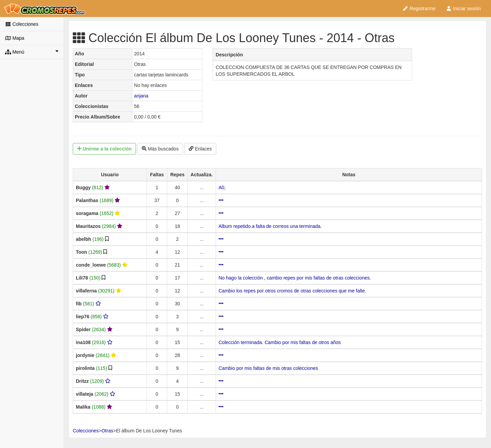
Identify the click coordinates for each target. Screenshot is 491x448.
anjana (141, 96)
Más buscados (160, 149)
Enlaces (200, 149)
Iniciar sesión (463, 8)
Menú (32, 52)
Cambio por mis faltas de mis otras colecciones (268, 368)
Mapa (15, 38)
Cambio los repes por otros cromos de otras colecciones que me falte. (292, 291)
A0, (222, 187)
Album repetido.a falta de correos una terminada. (270, 226)
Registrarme (419, 8)
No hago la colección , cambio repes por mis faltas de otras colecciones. (295, 278)
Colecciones (22, 24)
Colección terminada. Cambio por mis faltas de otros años (280, 342)
